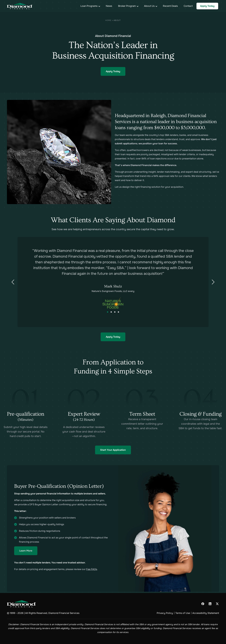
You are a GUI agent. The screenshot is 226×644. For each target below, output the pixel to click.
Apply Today (207, 6)
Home (108, 20)
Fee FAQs (92, 569)
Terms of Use (183, 613)
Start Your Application (113, 450)
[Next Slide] (213, 282)
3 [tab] (115, 312)
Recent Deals (170, 6)
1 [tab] (108, 312)
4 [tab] (118, 312)
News (109, 6)
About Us (149, 6)
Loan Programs (89, 6)
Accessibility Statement (206, 613)
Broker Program (127, 6)
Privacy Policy (165, 613)
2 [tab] (111, 312)
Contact (188, 6)
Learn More (26, 551)
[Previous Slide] (13, 282)
